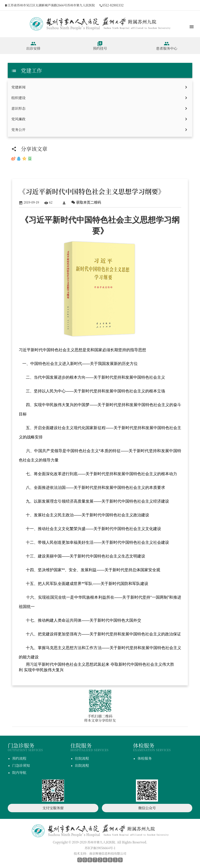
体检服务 (145, 758)
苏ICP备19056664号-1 (100, 848)
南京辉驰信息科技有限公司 (108, 853)
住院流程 (82, 758)
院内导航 (19, 773)
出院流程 (82, 765)
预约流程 (19, 758)
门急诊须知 (21, 765)
